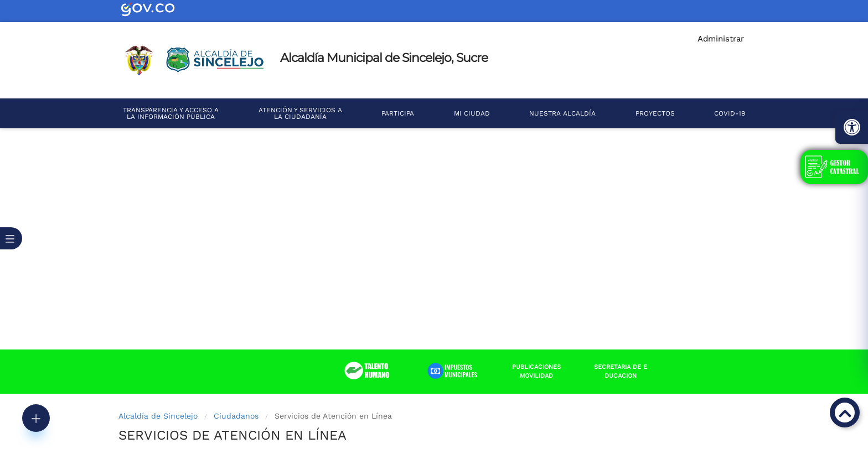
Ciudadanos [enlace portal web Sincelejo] (236, 416)
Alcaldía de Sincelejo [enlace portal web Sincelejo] (158, 416)
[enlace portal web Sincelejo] (157, 9)
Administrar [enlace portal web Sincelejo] (721, 39)
